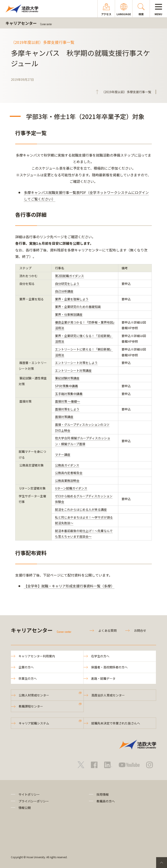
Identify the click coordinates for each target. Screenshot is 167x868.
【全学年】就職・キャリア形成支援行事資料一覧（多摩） (69, 586)
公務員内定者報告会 (69, 473)
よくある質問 (107, 630)
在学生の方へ (100, 656)
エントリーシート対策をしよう (76, 363)
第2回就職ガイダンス (69, 276)
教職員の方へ (106, 801)
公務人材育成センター (34, 695)
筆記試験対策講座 (67, 378)
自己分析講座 (64, 291)
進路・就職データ (103, 678)
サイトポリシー (29, 794)
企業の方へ (26, 667)
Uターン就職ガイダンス (71, 488)
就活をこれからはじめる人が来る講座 (81, 509)
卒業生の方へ (28, 678)
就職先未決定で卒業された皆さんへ (116, 723)
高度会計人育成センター (108, 695)
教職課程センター (31, 706)
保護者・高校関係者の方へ (109, 667)
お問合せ (140, 630)
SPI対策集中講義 (66, 386)
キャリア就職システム (34, 723)
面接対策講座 (64, 417)
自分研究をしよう (67, 284)
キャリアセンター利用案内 (37, 656)
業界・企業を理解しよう (72, 299)
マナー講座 (63, 455)
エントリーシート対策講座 (73, 370)
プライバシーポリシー (34, 801)
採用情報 (103, 794)
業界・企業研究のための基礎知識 (78, 307)
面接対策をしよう (67, 409)
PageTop (162, 863)
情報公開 (25, 808)
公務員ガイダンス (67, 465)
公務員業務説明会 (67, 481)
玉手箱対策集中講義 (69, 394)
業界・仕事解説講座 (69, 314)
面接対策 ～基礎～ (68, 401)
